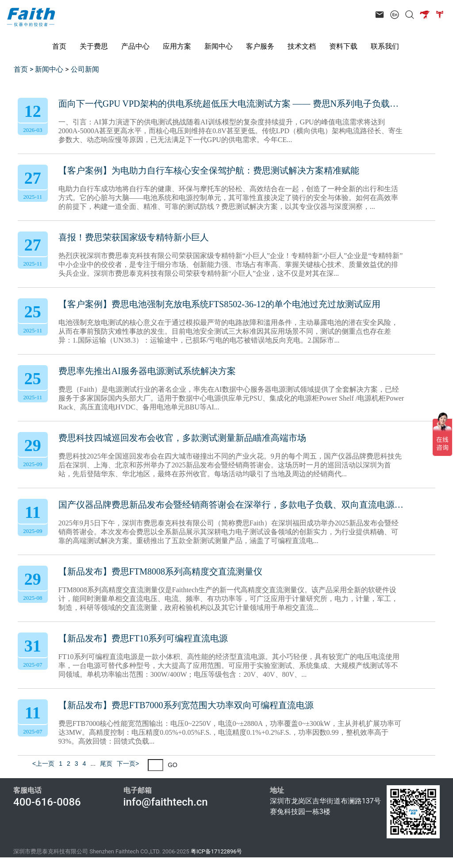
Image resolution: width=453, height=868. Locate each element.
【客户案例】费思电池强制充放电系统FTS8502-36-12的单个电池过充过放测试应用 (219, 304)
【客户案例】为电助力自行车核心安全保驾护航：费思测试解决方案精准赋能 (209, 170)
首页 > (24, 69)
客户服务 (260, 46)
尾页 (106, 764)
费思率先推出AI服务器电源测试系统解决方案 (147, 371)
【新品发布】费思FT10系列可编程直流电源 (143, 638)
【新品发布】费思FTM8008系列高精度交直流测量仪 (160, 571)
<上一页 (43, 764)
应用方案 (177, 46)
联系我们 (385, 46)
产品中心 (135, 46)
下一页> (128, 764)
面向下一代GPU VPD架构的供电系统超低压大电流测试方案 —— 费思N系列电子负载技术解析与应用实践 (231, 104)
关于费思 (94, 46)
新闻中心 (219, 46)
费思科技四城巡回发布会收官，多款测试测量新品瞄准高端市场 (182, 438)
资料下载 (343, 46)
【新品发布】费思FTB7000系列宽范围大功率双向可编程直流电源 (186, 705)
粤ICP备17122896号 (216, 851)
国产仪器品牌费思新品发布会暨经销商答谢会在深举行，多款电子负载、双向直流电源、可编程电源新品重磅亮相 (231, 505)
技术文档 (302, 46)
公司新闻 (85, 69)
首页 (59, 46)
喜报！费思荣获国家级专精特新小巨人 (134, 237)
